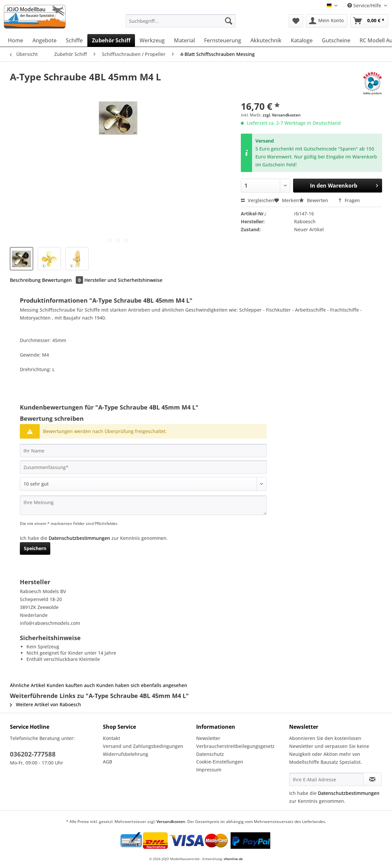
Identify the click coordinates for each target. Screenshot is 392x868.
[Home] (16, 40)
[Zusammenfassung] (143, 467)
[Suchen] (229, 21)
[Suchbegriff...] (181, 21)
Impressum (209, 770)
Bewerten (314, 200)
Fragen (349, 200)
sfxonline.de (233, 859)
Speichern (35, 548)
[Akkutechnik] (266, 40)
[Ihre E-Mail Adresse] (326, 779)
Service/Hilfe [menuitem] (365, 5)
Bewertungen (63, 280)
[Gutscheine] (336, 40)
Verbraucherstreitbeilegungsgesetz (235, 746)
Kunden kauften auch (71, 685)
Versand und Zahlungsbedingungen (143, 746)
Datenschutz (210, 754)
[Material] (184, 40)
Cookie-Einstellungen (220, 762)
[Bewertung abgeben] (143, 484)
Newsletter (208, 738)
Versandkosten (171, 822)
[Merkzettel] (296, 21)
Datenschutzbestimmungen (79, 538)
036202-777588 (33, 754)
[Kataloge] (302, 40)
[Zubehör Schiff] (111, 40)
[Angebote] (44, 40)
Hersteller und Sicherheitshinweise (123, 280)
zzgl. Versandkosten (282, 115)
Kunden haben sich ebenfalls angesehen (142, 685)
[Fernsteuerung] (223, 40)
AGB (108, 762)
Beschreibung (25, 280)
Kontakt (111, 738)
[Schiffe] (74, 40)
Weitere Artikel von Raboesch (45, 704)
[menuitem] (181, 24)
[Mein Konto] (327, 21)
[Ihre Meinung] (143, 505)
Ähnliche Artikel (28, 685)
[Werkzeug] (152, 40)
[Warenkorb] (369, 21)
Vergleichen (258, 200)
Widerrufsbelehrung (126, 754)
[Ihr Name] (143, 451)
